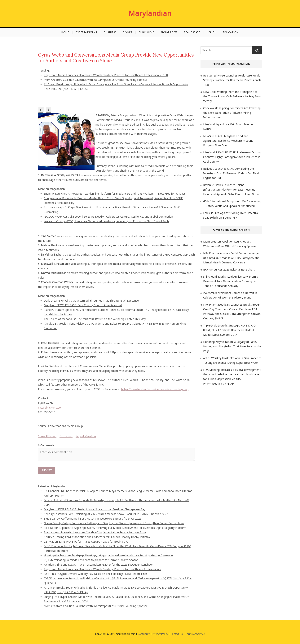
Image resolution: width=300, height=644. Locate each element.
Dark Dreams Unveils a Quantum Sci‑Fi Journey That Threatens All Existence (91, 301)
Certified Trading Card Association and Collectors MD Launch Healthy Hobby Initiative (97, 537)
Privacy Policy (160, 634)
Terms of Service (195, 634)
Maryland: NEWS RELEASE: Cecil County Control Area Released (83, 305)
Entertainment (86, 32)
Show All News (47, 436)
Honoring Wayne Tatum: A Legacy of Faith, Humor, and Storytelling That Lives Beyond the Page (232, 346)
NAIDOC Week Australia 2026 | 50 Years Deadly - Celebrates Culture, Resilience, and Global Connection (108, 217)
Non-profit (169, 32)
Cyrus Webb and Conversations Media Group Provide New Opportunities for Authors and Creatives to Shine (116, 58)
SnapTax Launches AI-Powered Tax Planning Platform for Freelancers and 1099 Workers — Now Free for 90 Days (115, 194)
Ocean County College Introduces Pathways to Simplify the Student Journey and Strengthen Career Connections (114, 523)
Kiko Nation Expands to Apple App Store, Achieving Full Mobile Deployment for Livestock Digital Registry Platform (115, 528)
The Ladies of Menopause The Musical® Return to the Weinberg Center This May (95, 319)
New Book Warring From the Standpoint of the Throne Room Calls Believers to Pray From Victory (232, 96)
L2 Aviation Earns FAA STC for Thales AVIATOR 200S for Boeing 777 (86, 542)
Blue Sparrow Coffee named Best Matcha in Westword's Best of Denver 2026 (93, 519)
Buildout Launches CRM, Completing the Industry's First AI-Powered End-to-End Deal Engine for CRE (231, 173)
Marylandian (150, 13)
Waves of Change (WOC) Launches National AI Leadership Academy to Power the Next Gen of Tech (106, 221)
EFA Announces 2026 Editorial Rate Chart (229, 269)
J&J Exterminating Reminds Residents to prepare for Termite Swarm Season (91, 560)
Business (110, 32)
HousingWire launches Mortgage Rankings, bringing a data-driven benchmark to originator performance (108, 555)
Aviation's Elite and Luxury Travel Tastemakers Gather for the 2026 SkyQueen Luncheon (99, 565)
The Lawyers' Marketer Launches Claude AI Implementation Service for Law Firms (95, 532)
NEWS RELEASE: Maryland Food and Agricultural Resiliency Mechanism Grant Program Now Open (228, 141)
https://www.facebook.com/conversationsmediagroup (155, 389)
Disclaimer (66, 436)
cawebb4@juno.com (51, 408)
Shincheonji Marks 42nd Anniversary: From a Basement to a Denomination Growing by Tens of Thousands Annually (231, 281)
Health (212, 32)
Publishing (147, 32)
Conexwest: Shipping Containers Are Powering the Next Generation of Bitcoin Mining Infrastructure (232, 113)
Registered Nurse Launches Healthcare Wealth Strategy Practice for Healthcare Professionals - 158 (106, 75)
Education (231, 32)
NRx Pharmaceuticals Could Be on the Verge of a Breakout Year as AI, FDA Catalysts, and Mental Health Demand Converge (231, 258)
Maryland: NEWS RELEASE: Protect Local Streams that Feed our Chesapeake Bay (95, 509)
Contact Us (177, 634)
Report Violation (86, 436)
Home (65, 32)
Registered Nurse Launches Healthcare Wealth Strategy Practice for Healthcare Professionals (102, 569)
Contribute (144, 634)
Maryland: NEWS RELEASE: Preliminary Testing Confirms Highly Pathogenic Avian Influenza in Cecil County (232, 157)
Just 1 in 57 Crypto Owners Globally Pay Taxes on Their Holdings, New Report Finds (96, 574)
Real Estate (192, 32)
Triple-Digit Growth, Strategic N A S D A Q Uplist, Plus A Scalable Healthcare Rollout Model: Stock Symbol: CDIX (229, 330)
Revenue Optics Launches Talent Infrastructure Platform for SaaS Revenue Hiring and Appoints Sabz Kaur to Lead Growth (232, 190)
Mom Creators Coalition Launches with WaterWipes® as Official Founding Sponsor (96, 80)
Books (128, 32)
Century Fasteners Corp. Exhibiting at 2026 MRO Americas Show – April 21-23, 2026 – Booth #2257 (106, 514)
